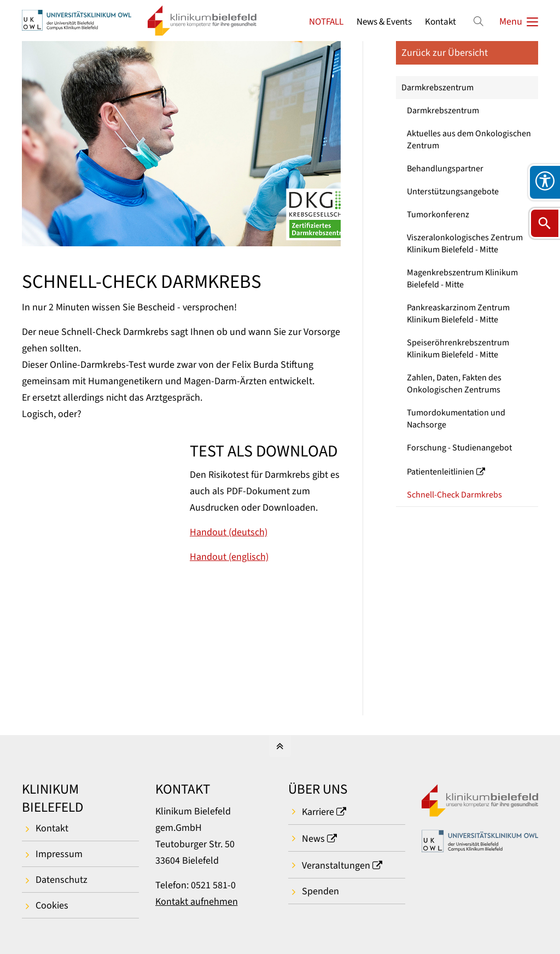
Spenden (320, 891)
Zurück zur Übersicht (445, 53)
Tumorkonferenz (438, 215)
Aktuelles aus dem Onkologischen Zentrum (469, 140)
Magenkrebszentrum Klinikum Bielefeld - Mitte (462, 279)
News (313, 839)
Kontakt (441, 22)
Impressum (59, 854)
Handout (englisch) (229, 557)
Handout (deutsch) (229, 532)
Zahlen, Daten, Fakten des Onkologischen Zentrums (454, 384)
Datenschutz (62, 880)
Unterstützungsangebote (453, 192)
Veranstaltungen (336, 866)
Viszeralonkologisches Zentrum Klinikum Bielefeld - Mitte (465, 244)
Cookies (52, 906)
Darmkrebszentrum (437, 88)
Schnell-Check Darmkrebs (454, 495)
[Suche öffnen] (545, 223)
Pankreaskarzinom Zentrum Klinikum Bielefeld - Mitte (458, 314)
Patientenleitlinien (441, 472)
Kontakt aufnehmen (197, 902)
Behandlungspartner (445, 169)
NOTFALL (326, 22)
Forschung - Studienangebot (459, 448)
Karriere (318, 812)
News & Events (384, 22)
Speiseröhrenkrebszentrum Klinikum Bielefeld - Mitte (458, 349)
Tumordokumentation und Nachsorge (456, 419)
